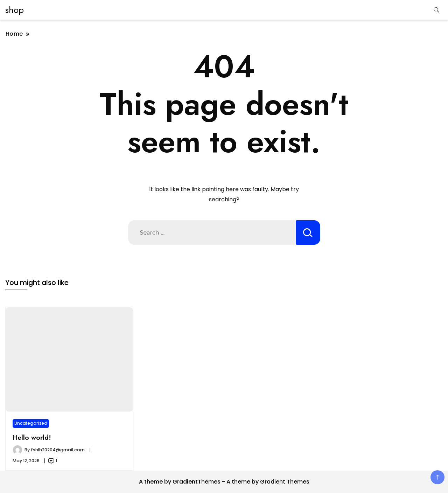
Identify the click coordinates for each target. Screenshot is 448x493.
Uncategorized (31, 423)
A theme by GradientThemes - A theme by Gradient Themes (224, 482)
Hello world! (32, 437)
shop (15, 10)
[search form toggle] (436, 10)
